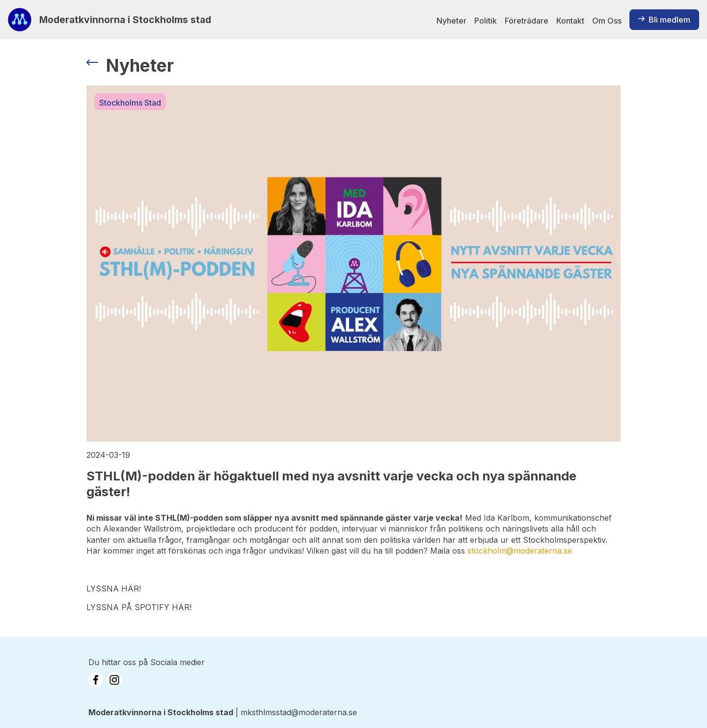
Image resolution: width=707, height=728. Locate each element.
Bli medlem (664, 20)
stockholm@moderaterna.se (520, 551)
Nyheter (451, 21)
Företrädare (527, 21)
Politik (486, 21)
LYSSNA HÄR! (114, 588)
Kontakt (570, 21)
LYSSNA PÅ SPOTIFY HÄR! (139, 607)
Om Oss (607, 21)
